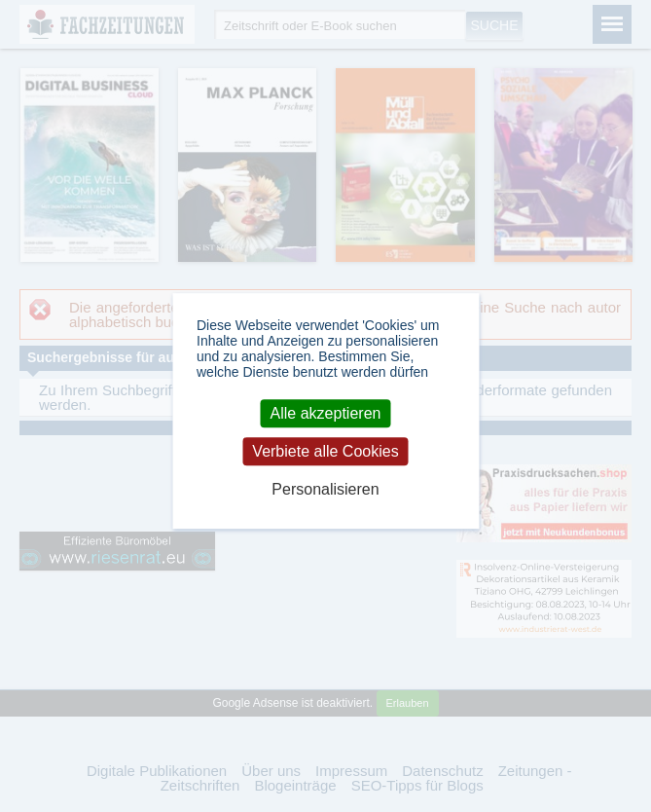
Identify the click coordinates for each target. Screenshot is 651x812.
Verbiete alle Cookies (325, 451)
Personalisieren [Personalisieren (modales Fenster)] (325, 490)
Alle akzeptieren (326, 413)
